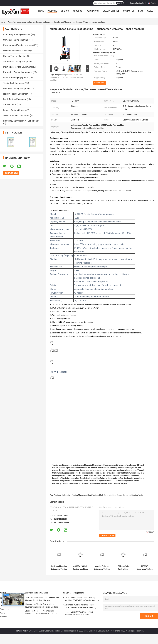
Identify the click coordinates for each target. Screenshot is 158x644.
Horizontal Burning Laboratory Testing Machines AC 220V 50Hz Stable (59, 568)
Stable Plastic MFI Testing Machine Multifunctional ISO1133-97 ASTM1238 (41, 612)
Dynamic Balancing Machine (17, 51)
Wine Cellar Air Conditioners (16, 115)
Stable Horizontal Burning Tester (130, 495)
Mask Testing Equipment (15, 99)
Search (120, 3)
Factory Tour (92, 11)
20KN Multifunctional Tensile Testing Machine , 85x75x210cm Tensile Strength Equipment (82, 599)
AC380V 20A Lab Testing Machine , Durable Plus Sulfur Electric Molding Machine (80, 568)
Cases (150, 11)
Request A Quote (137, 3)
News (141, 11)
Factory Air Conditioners (15, 110)
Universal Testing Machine (16, 40)
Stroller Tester (10, 105)
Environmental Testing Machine (18, 45)
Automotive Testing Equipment (18, 61)
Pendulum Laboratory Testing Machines (70, 495)
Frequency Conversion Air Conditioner (21, 121)
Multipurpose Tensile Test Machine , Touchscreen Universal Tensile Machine (66, 77)
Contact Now (99, 83)
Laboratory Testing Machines (29, 22)
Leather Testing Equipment (16, 78)
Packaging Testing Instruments (18, 72)
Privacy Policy (22, 631)
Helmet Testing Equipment (16, 94)
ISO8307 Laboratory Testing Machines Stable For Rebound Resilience (145, 568)
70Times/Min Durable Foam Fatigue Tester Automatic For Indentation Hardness (123, 568)
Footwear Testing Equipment (17, 88)
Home (41, 11)
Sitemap (3, 617)
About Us (77, 11)
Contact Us (129, 11)
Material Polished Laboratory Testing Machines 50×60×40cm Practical (102, 568)
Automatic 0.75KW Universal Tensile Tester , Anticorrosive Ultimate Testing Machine (80, 607)
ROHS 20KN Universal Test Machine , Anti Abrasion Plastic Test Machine (42, 599)
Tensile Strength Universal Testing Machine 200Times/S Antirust (79, 613)
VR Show (65, 11)
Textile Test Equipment (14, 83)
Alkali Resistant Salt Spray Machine (102, 495)
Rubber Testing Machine (15, 56)
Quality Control (111, 11)
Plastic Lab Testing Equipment (17, 67)
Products (52, 11)
